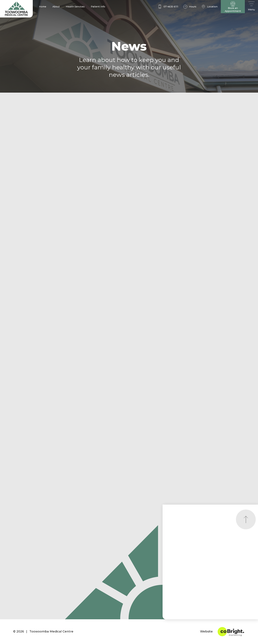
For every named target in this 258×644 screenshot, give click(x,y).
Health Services (75, 7)
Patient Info (98, 7)
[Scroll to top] (246, 519)
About (56, 7)
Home (43, 7)
